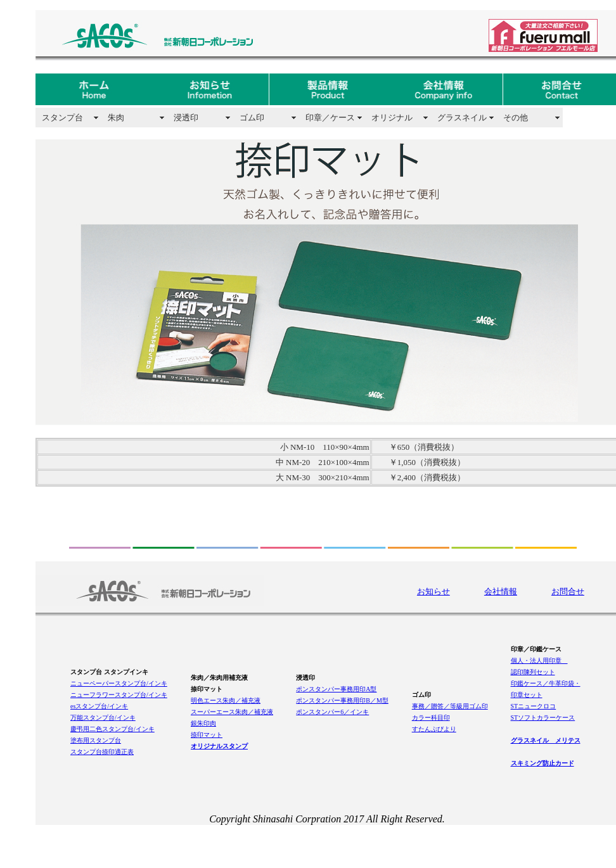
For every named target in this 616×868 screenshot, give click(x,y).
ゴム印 (252, 118)
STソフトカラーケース (543, 718)
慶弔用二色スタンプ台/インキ (112, 729)
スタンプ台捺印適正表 (102, 752)
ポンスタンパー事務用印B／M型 (342, 700)
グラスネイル (462, 118)
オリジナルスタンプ (219, 746)
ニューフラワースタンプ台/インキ (119, 695)
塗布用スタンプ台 (96, 740)
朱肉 (116, 118)
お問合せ (568, 591)
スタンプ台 (62, 118)
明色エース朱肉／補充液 (226, 700)
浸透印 (186, 118)
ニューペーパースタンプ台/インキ (119, 683)
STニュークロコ (534, 706)
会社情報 (501, 591)
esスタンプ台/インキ (99, 706)
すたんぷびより (434, 729)
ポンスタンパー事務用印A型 (336, 689)
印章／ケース (330, 118)
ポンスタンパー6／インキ (332, 712)
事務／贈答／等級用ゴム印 (450, 706)
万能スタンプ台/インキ (103, 718)
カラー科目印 (431, 718)
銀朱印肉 (203, 723)
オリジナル (392, 118)
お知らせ (433, 591)
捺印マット (207, 735)
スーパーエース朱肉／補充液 (232, 712)
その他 (516, 118)
